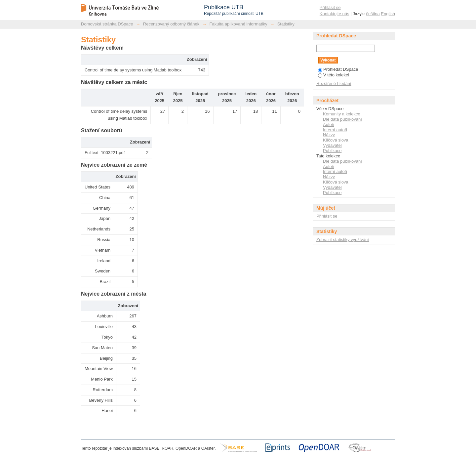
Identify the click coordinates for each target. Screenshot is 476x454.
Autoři (329, 124)
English (388, 14)
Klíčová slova (336, 140)
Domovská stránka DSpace (107, 24)
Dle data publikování (342, 119)
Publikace (332, 151)
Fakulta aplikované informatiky (238, 24)
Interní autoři (335, 130)
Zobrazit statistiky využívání (343, 240)
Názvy (329, 135)
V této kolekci (333, 75)
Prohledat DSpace (338, 69)
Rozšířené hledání (334, 83)
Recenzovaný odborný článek (171, 24)
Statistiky (286, 24)
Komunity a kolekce (342, 114)
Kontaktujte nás (335, 14)
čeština (373, 14)
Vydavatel (332, 145)
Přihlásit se (330, 7)
